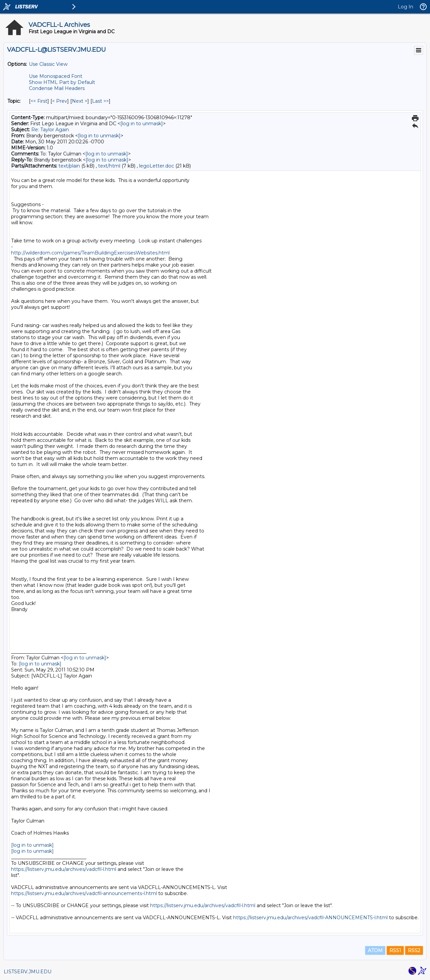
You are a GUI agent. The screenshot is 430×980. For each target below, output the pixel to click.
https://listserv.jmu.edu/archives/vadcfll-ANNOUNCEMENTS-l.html (310, 918)
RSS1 (395, 950)
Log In (405, 7)
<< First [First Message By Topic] (39, 101)
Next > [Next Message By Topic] (80, 101)
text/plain (69, 166)
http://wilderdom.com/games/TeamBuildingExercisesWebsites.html (90, 253)
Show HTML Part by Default (62, 82)
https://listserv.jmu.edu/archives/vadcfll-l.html (64, 869)
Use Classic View (48, 64)
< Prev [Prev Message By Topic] (60, 101)
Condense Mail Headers (57, 88)
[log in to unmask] (142, 124)
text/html (109, 166)
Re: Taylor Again (50, 130)
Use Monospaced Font (56, 76)
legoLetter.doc (157, 166)
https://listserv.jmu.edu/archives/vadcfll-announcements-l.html (84, 893)
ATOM (375, 950)
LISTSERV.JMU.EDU (28, 972)
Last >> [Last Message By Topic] (100, 101)
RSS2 (414, 950)
